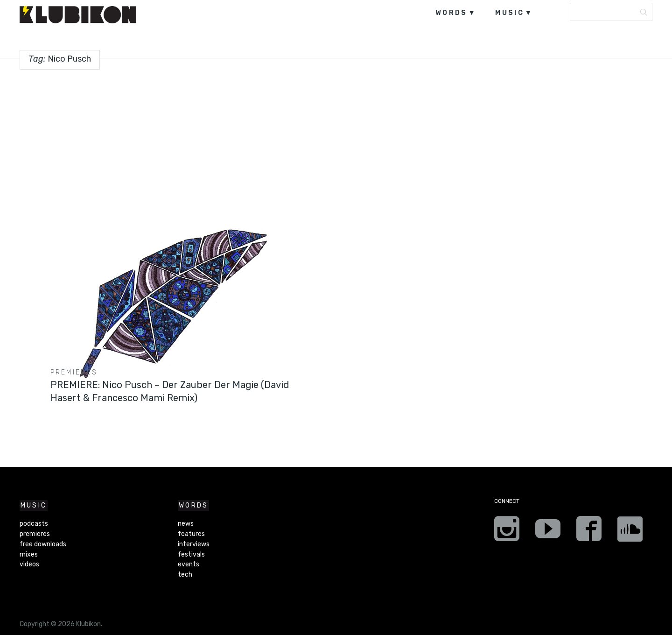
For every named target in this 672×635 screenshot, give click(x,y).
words (451, 13)
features (191, 534)
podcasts (34, 524)
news (186, 524)
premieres (74, 372)
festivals (191, 554)
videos (29, 564)
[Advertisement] (336, 143)
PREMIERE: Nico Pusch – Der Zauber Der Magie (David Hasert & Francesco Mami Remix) (165, 391)
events (189, 564)
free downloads (43, 544)
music (510, 13)
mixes (29, 554)
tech (185, 575)
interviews (194, 544)
